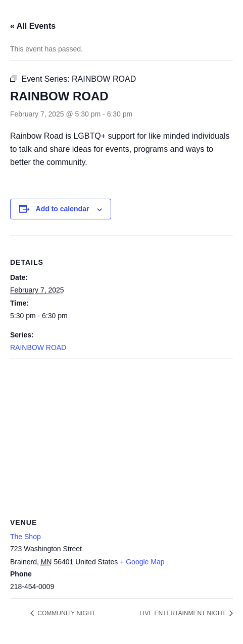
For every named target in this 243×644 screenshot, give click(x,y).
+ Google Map (142, 562)
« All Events (33, 26)
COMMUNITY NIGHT (66, 613)
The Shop (26, 537)
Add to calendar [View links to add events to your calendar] (63, 209)
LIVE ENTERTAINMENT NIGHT (183, 613)
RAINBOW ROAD (38, 347)
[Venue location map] (121, 432)
